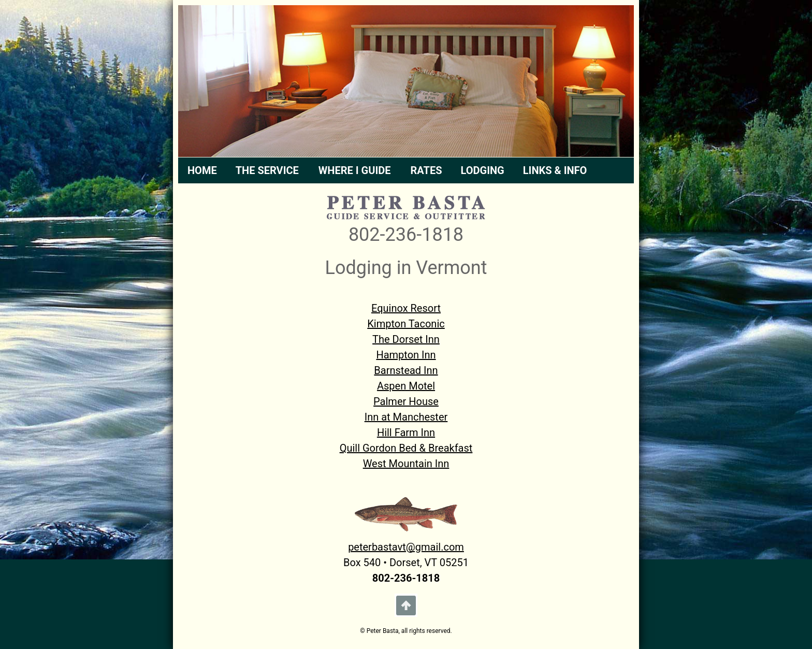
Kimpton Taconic (406, 324)
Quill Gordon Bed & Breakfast (406, 448)
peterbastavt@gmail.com (406, 547)
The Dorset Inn (406, 339)
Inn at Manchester (406, 417)
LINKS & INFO (555, 170)
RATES (426, 170)
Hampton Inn (406, 355)
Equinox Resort (406, 308)
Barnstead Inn (406, 370)
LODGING (483, 170)
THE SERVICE (267, 170)
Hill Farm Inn (406, 432)
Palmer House (406, 401)
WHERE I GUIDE (355, 170)
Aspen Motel (406, 386)
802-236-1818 (406, 235)
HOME (202, 170)
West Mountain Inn (406, 464)
